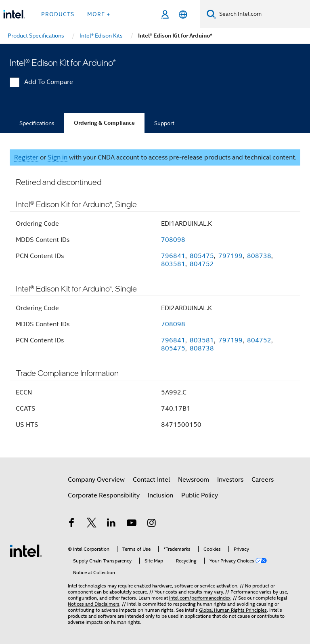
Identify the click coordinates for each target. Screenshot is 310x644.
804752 (202, 264)
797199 (230, 256)
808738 (259, 256)
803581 (173, 264)
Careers (263, 480)
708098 (173, 240)
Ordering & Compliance (104, 123)
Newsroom (194, 480)
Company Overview (96, 480)
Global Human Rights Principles (233, 610)
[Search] (211, 14)
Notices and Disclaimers (94, 604)
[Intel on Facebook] (71, 524)
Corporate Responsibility (104, 495)
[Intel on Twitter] (92, 524)
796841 (173, 256)
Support (164, 123)
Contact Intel (151, 480)
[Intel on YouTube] (132, 524)
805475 (202, 256)
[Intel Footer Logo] (26, 550)
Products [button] (58, 14)
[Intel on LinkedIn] (111, 524)
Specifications (37, 123)
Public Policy (200, 495)
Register (26, 157)
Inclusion (160, 495)
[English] (183, 14)
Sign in (58, 157)
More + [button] (99, 14)
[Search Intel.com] (263, 14)
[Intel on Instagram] (151, 524)
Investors (230, 480)
